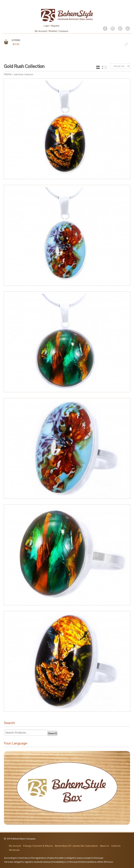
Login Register (52, 26)
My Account (41, 31)
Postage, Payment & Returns (38, 846)
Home (8, 74)
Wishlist (53, 31)
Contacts (116, 846)
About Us (104, 846)
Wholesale (14, 850)
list (105, 67)
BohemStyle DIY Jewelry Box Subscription (76, 846)
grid (98, 67)
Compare (63, 31)
